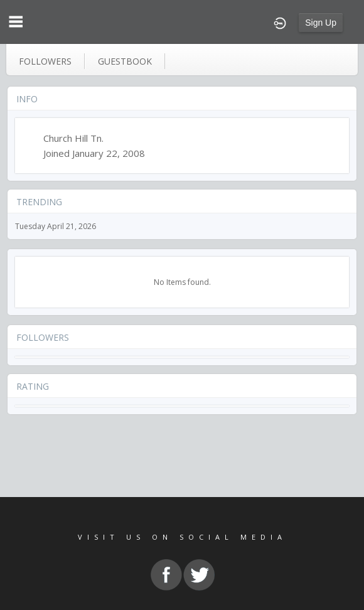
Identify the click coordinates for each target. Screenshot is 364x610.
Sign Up (321, 23)
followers (45, 61)
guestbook (125, 61)
